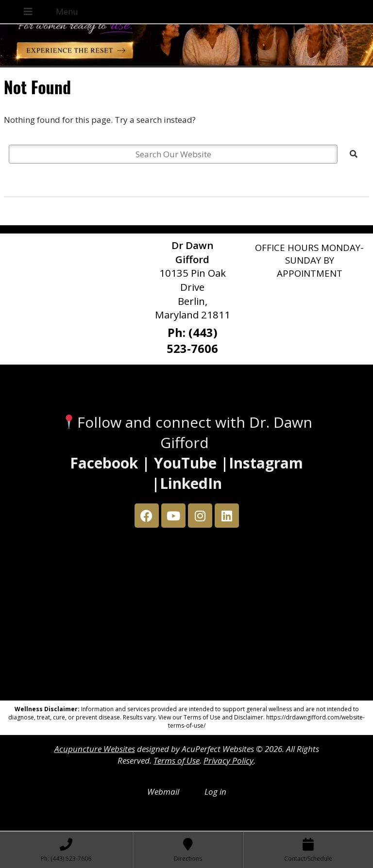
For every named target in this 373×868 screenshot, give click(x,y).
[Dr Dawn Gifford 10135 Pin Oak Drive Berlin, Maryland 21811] (186, 617)
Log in (215, 792)
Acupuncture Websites (95, 749)
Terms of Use (177, 760)
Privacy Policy (229, 760)
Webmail (163, 792)
